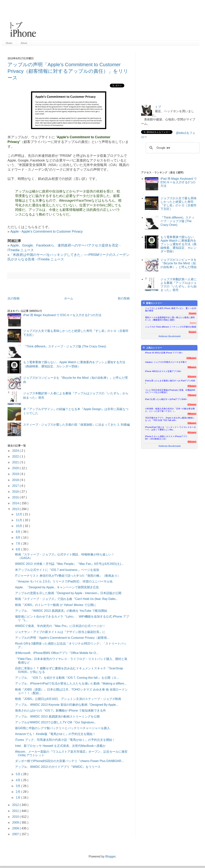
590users (192, 414)
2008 (16, 828)
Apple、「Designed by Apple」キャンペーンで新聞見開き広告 (57, 587)
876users (192, 386)
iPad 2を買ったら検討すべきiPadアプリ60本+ (166, 399)
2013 (16, 509)
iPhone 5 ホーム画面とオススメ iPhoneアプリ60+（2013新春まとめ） (166, 438)
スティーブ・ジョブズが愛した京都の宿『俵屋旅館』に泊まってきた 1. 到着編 (76, 425)
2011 (16, 811)
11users (192, 313)
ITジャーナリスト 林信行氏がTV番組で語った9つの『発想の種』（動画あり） (68, 576)
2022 (16, 457)
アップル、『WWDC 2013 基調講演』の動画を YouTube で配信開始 (61, 611)
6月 (19, 549)
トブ (158, 107)
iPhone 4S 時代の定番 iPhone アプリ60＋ (164, 353)
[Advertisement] (71, 21)
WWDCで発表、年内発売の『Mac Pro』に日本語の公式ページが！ (60, 626)
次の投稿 (14, 298)
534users (192, 423)
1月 (19, 798)
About (24, 43)
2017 (16, 486)
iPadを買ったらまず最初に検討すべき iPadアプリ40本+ (170, 382)
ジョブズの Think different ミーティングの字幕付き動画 (171, 327)
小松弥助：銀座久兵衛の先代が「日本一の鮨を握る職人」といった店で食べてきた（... (170, 410)
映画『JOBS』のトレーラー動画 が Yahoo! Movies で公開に (56, 605)
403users (192, 442)
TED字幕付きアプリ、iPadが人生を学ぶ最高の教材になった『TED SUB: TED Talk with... (170, 419)
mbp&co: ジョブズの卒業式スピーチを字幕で (166, 362)
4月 (19, 780)
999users (192, 367)
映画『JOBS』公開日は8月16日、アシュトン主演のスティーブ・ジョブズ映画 (68, 699)
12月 (19, 514)
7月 (19, 544)
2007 (16, 834)
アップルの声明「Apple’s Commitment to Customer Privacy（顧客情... (62, 638)
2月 (19, 792)
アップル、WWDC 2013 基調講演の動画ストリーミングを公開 (57, 717)
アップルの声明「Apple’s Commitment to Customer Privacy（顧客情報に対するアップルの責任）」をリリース (68, 71)
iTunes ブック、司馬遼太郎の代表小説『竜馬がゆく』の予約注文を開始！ (65, 740)
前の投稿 (124, 298)
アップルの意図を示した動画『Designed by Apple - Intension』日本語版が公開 (68, 593)
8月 (19, 538)
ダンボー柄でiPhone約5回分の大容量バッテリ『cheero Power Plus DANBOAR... (69, 761)
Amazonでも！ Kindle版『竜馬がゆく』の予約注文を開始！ (55, 734)
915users (192, 377)
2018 (16, 480)
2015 (16, 497)
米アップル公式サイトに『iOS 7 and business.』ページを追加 (57, 570)
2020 (16, 468)
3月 (19, 786)
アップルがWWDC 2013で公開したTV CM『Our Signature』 (56, 722)
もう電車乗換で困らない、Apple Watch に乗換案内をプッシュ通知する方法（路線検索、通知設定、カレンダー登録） (178, 244)
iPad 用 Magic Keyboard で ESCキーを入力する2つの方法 (62, 315)
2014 (16, 503)
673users (192, 404)
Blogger (110, 856)
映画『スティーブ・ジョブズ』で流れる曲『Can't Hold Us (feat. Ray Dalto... (66, 599)
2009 (16, 823)
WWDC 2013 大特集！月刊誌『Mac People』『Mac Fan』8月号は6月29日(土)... (69, 564)
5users (193, 323)
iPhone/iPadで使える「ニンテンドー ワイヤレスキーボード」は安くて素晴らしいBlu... (170, 428)
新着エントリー (152, 303)
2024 (16, 451)
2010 (16, 817)
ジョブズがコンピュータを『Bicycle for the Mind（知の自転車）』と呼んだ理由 (178, 263)
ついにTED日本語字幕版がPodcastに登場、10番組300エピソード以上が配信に (170, 391)
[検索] (172, 148)
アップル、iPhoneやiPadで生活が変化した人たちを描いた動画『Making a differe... (71, 684)
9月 (19, 532)
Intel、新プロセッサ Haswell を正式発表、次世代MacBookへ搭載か (60, 746)
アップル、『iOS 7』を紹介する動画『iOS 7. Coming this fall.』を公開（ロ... (67, 678)
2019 (16, 474)
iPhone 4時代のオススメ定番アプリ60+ (163, 371)
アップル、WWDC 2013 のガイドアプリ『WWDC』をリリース (58, 767)
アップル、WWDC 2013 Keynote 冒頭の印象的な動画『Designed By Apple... (67, 705)
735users (192, 395)
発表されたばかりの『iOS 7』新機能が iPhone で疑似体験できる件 (60, 711)
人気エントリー (152, 348)
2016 (16, 492)
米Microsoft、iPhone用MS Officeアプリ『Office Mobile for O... (57, 653)
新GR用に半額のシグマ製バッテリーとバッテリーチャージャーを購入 (62, 728)
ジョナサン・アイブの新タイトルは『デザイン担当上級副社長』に (60, 632)
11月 (19, 520)
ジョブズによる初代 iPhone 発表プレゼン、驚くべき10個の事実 (171, 309)
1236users (191, 358)
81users (192, 332)
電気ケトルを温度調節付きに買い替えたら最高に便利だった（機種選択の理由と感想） (170, 319)
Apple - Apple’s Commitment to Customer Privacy (47, 231)
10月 (19, 526)
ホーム (69, 298)
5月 (19, 774)
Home (9, 43)
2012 (16, 805)
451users (192, 432)
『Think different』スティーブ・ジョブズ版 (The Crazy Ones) (65, 346)
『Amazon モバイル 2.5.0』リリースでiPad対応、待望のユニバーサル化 (64, 581)
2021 (16, 462)
